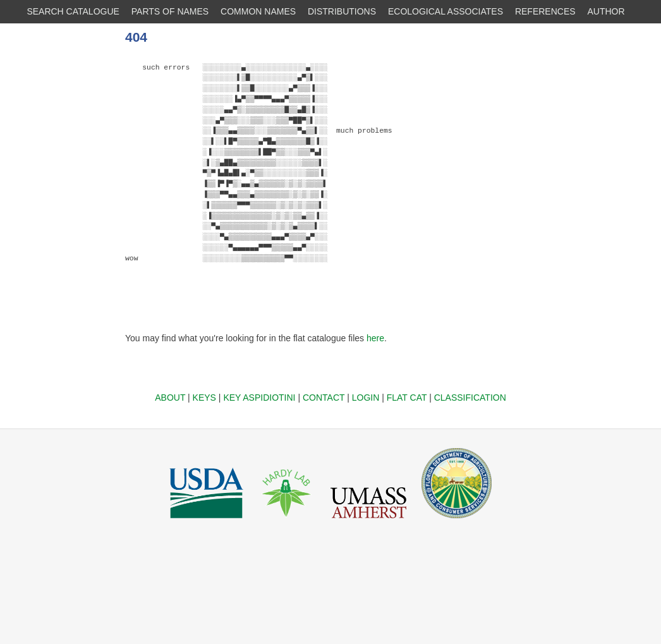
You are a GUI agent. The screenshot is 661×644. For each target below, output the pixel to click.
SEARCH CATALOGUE (73, 11)
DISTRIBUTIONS (342, 11)
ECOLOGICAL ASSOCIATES (446, 11)
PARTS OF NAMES (170, 11)
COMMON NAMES (258, 11)
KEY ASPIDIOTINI (259, 398)
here (375, 338)
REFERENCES (545, 11)
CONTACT (324, 398)
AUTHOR (606, 11)
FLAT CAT (407, 398)
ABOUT (170, 398)
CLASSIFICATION (470, 398)
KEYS (204, 398)
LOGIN (366, 398)
